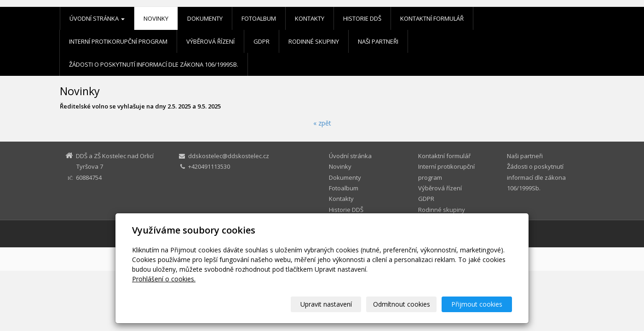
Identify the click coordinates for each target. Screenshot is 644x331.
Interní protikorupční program (118, 41)
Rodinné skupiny (314, 41)
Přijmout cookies (477, 304)
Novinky (156, 18)
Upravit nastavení (326, 304)
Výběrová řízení (210, 41)
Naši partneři (378, 41)
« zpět (322, 123)
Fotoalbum (259, 18)
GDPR (262, 41)
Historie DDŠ (362, 18)
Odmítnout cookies (402, 304)
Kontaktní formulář (432, 18)
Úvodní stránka (97, 18)
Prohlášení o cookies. (164, 279)
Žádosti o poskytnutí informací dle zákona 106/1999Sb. (154, 64)
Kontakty (310, 18)
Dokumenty (205, 18)
